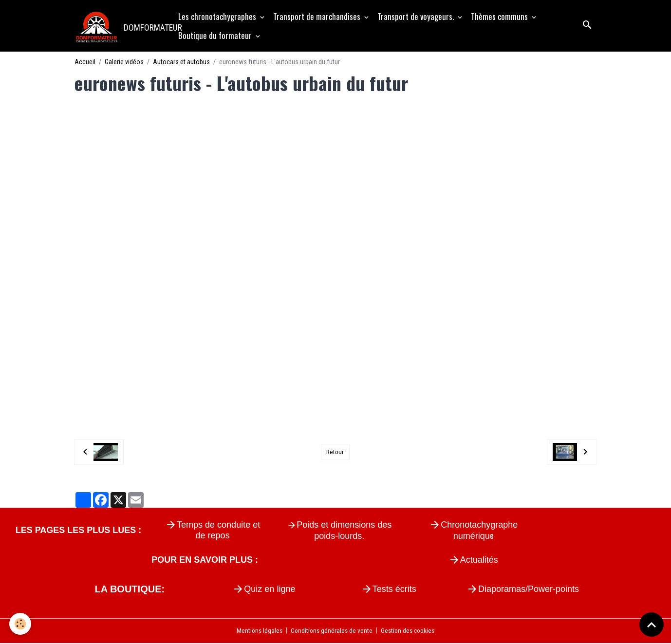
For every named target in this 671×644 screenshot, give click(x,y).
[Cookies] (21, 624)
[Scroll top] (652, 625)
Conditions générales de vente (331, 631)
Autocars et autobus (181, 62)
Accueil (85, 62)
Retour (335, 453)
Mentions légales (257, 631)
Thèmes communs (501, 17)
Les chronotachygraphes (219, 17)
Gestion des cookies (409, 631)
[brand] (121, 26)
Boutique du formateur (216, 36)
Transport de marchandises (318, 17)
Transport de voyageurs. (417, 17)
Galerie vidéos (124, 62)
